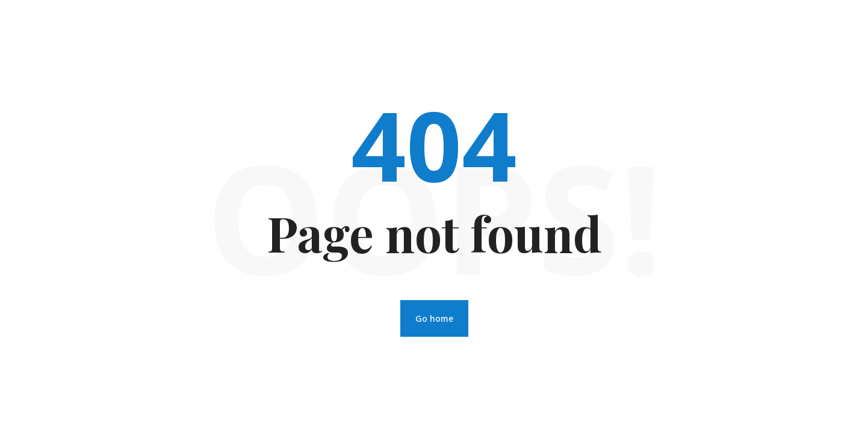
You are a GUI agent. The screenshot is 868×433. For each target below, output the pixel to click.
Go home (434, 318)
